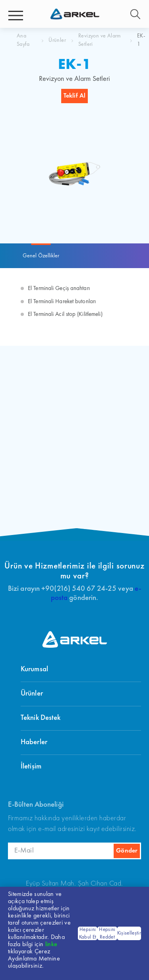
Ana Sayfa (23, 40)
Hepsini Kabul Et (88, 934)
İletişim (31, 767)
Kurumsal (34, 669)
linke (51, 945)
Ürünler (57, 40)
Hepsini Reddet (107, 934)
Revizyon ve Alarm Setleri (100, 40)
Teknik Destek (41, 718)
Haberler (34, 742)
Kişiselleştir (129, 933)
